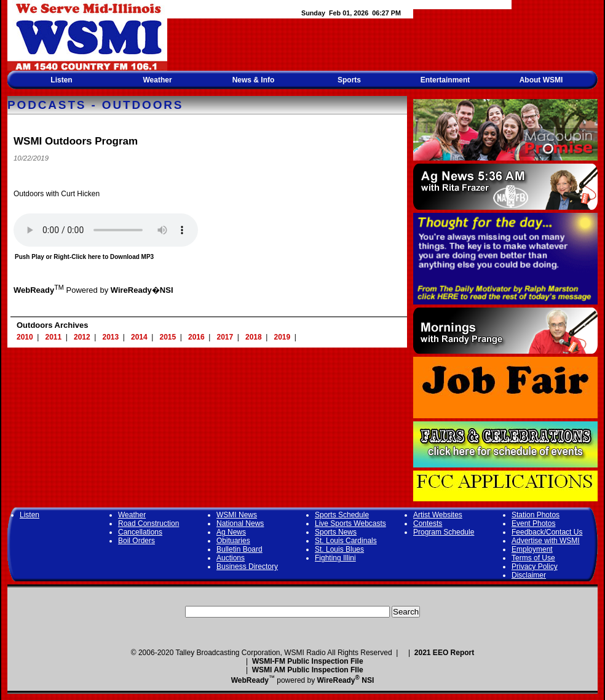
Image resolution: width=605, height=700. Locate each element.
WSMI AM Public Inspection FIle (308, 670)
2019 (283, 337)
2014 (139, 337)
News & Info (254, 80)
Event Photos (533, 523)
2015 (168, 337)
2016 (196, 337)
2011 (54, 337)
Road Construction (148, 523)
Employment (532, 549)
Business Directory (247, 567)
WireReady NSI (346, 680)
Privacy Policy (535, 567)
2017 (225, 337)
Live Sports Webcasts (350, 523)
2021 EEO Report (444, 653)
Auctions (231, 558)
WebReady (250, 680)
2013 (111, 337)
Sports (349, 80)
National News (240, 523)
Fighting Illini (335, 558)
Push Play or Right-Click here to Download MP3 (84, 257)
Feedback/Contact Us (547, 532)
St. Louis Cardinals (346, 541)
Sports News (336, 532)
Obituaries (233, 541)
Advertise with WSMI (546, 541)
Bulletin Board (239, 549)
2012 (82, 337)
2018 (254, 337)
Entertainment (445, 80)
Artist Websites (438, 515)
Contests (428, 523)
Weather (157, 80)
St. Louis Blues (339, 549)
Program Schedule (444, 532)
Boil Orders (136, 541)
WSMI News (237, 515)
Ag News (231, 532)
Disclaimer (529, 575)
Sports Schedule (342, 515)
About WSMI (541, 80)
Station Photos (536, 515)
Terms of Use (533, 558)
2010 (25, 337)
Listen (61, 80)
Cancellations (140, 532)
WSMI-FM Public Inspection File (308, 661)
